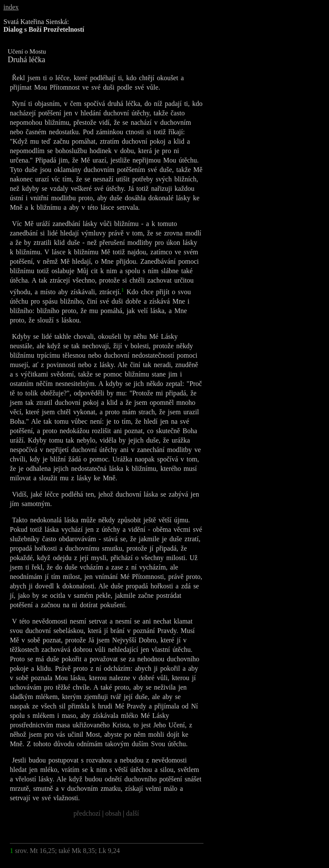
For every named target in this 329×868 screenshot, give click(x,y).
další (132, 813)
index (11, 7)
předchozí (87, 813)
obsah (113, 813)
